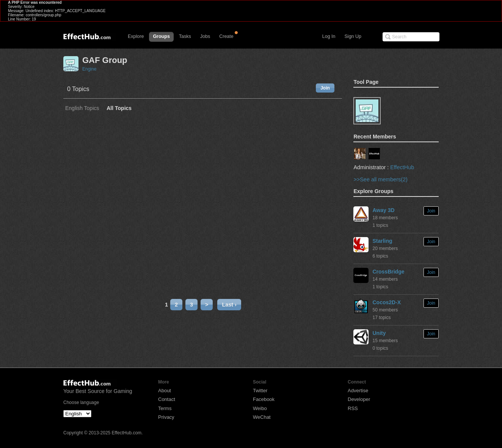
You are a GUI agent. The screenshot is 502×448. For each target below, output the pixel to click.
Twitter (260, 391)
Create (226, 36)
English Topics (82, 108)
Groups (161, 36)
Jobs (205, 36)
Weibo (260, 408)
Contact (167, 399)
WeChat (262, 417)
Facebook (264, 399)
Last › (229, 305)
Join (325, 88)
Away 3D (383, 210)
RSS (353, 408)
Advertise (358, 391)
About (165, 391)
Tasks (185, 36)
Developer (359, 399)
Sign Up (353, 36)
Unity (379, 333)
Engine (89, 69)
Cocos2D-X (387, 302)
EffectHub (402, 167)
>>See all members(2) (380, 179)
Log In (329, 36)
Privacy (166, 417)
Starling (382, 241)
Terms (165, 408)
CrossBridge (388, 272)
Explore (136, 36)
